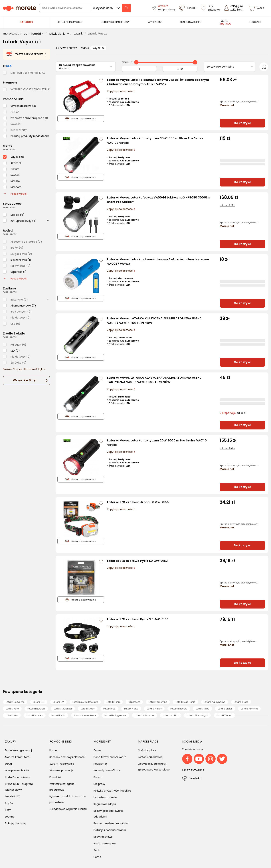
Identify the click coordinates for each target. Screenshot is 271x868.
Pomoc (54, 750)
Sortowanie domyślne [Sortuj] (220, 67)
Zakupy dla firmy (16, 823)
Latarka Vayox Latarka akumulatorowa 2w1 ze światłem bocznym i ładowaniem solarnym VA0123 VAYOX (158, 82)
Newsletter (100, 764)
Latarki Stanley (35, 715)
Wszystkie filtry (24, 380)
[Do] (180, 69)
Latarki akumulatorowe (85, 702)
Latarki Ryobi (58, 715)
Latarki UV (58, 702)
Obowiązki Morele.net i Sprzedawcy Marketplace (154, 767)
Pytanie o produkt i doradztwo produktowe (68, 799)
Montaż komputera (17, 757)
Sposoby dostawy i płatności (67, 757)
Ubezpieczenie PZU (17, 770)
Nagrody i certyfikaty (107, 770)
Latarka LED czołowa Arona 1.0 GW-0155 (138, 502)
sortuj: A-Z (9, 150)
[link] (70, 22)
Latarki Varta (131, 709)
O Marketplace (147, 750)
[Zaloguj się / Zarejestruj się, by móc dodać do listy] (101, 81)
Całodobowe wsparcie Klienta (68, 809)
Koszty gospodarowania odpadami (109, 814)
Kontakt (195, 778)
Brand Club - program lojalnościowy (19, 787)
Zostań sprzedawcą (150, 757)
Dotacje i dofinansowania (110, 830)
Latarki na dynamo (215, 702)
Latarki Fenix (113, 702)
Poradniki (55, 777)
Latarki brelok (225, 709)
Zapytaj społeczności (121, 91)
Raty (8, 810)
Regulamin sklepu (105, 804)
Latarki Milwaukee (145, 715)
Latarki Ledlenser (63, 709)
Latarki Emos (88, 709)
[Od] (139, 69)
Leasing (10, 817)
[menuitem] (70, 22)
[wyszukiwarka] (85, 8)
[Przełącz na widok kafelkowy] (264, 67)
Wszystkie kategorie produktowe (62, 787)
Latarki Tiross (241, 702)
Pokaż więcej (15, 194)
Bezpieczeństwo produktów (111, 823)
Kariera (98, 777)
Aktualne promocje (61, 770)
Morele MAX (12, 796)
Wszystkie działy (103, 8)
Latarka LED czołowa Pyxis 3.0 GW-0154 (138, 619)
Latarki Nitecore (179, 709)
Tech (97, 850)
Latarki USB (109, 709)
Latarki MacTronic (185, 702)
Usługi (9, 764)
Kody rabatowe (103, 837)
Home (97, 857)
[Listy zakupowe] (211, 8)
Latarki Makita (171, 715)
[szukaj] (126, 8)
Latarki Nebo (203, 709)
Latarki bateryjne (158, 702)
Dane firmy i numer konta (110, 757)
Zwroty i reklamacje (62, 764)
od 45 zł (233, 413)
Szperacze (134, 702)
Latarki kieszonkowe (85, 715)
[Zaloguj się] (235, 8)
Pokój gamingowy (105, 843)
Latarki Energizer (36, 709)
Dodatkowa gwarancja (19, 750)
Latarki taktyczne (15, 702)
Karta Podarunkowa (17, 777)
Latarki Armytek (249, 709)
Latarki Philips (154, 709)
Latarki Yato (12, 709)
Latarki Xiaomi (224, 715)
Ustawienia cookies (106, 797)
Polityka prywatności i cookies (112, 791)
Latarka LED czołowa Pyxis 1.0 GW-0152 (137, 561)
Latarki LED (39, 702)
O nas (97, 750)
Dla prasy (99, 784)
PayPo (9, 803)
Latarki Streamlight (197, 715)
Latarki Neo (12, 715)
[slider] (136, 62)
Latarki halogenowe (115, 715)
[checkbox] (20, 106)
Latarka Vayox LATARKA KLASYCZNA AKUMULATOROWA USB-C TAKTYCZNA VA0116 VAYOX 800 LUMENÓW (154, 380)
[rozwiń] (48, 220)
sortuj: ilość (10, 234)
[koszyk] (257, 8)
